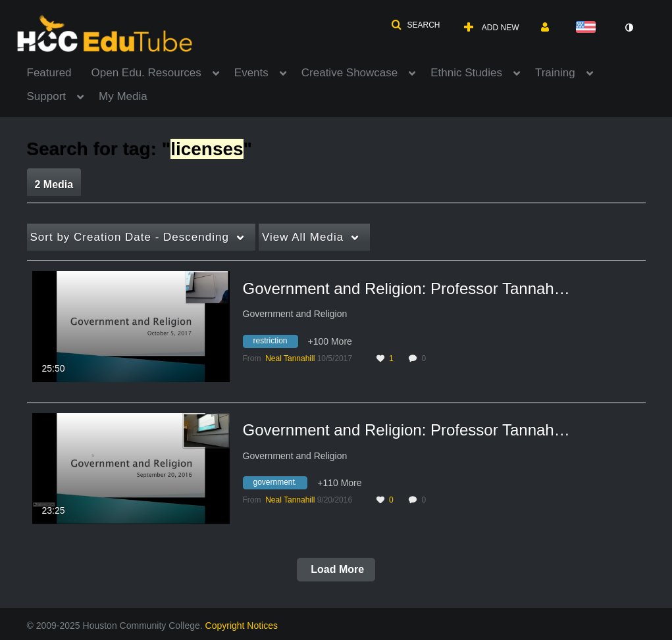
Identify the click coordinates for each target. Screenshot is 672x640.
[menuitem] (59, 72)
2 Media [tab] (54, 185)
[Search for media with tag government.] (280, 485)
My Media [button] (123, 96)
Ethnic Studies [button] (466, 73)
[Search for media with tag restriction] (275, 343)
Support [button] (47, 96)
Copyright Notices (242, 626)
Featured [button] (49, 73)
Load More (336, 569)
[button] (415, 25)
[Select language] (588, 28)
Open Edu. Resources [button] (146, 73)
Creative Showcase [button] (349, 73)
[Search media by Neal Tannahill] (290, 358)
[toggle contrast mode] (629, 28)
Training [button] (555, 73)
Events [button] (251, 73)
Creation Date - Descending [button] (130, 237)
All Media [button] (303, 237)
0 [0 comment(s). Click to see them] (426, 358)
